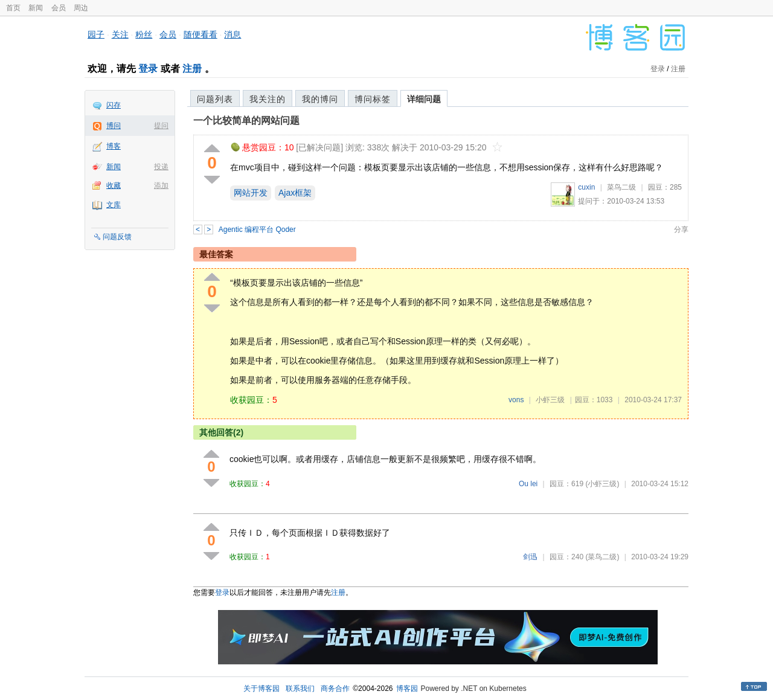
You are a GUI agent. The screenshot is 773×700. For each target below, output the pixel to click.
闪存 (114, 105)
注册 (192, 69)
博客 (114, 146)
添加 (161, 185)
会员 (59, 8)
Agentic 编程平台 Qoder (257, 230)
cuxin (586, 187)
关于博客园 (261, 689)
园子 (96, 34)
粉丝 (144, 34)
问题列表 (215, 99)
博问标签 (373, 99)
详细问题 (424, 99)
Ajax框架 (295, 193)
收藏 (114, 185)
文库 (114, 205)
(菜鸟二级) (602, 557)
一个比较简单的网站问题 (246, 120)
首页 (13, 8)
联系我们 (300, 689)
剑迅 (530, 557)
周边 (81, 8)
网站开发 (251, 193)
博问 (114, 126)
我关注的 (268, 99)
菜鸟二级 (621, 187)
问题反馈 (117, 237)
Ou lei (528, 484)
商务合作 (335, 689)
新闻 (36, 8)
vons (516, 400)
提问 (161, 126)
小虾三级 (550, 400)
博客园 (407, 689)
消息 (233, 34)
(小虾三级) (602, 484)
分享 (681, 230)
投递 (161, 167)
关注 (120, 34)
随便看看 (200, 34)
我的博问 (320, 99)
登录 (148, 69)
